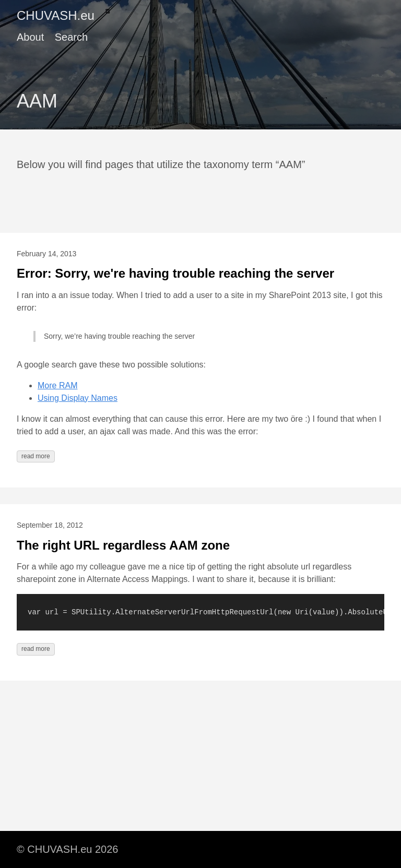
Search (71, 37)
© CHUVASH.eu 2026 (67, 849)
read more (36, 456)
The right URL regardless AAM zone (123, 545)
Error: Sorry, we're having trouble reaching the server (175, 273)
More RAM (57, 385)
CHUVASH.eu (56, 15)
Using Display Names (78, 398)
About (30, 37)
